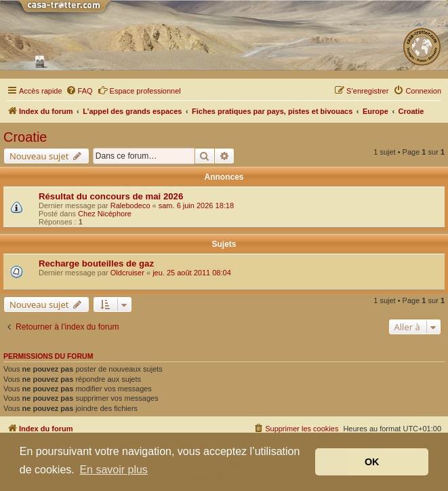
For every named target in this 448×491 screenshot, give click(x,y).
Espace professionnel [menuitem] (139, 90)
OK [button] (372, 462)
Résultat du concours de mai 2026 (111, 196)
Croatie (25, 137)
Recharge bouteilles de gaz (96, 263)
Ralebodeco (130, 205)
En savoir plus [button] (114, 470)
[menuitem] (79, 91)
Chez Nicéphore (105, 214)
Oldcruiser (127, 273)
